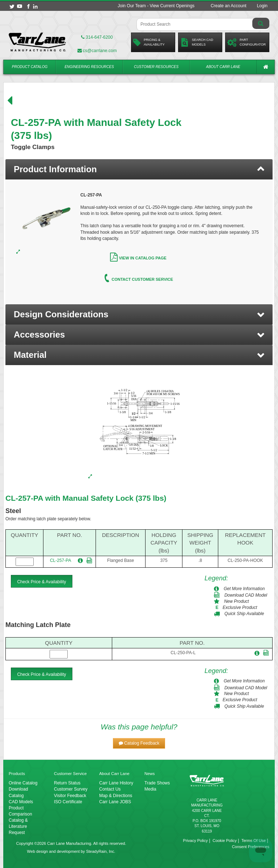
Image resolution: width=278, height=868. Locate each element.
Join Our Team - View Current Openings (156, 6)
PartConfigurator (247, 42)
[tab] (139, 169)
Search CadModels (197, 42)
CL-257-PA (60, 560)
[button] (139, 314)
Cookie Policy (225, 841)
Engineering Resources (89, 67)
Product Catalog (30, 67)
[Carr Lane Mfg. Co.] (37, 42)
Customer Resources (156, 67)
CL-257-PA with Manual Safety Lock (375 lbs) (86, 498)
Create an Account (229, 6)
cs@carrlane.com (97, 51)
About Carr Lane (223, 67)
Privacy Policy (195, 841)
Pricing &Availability (149, 42)
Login (262, 6)
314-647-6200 (97, 37)
